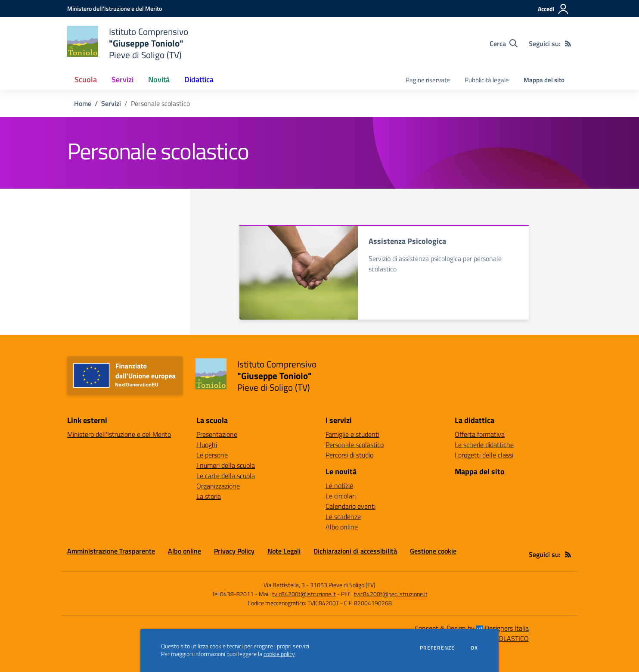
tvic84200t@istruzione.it (304, 594)
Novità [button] (159, 79)
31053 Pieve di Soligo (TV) (343, 585)
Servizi (111, 103)
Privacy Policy (234, 551)
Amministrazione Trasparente (111, 551)
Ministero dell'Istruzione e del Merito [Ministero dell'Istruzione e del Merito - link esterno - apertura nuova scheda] (119, 434)
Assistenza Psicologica (407, 241)
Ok (475, 648)
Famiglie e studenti (352, 434)
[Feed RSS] (568, 44)
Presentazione (217, 434)
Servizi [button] (123, 79)
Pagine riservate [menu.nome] (428, 80)
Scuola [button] (86, 79)
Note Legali (284, 551)
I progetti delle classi (484, 455)
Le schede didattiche (484, 445)
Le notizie (339, 485)
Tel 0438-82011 (233, 594)
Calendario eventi (351, 506)
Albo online (342, 527)
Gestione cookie (433, 551)
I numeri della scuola (226, 465)
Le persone (212, 455)
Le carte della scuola (226, 476)
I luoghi (207, 445)
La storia (209, 496)
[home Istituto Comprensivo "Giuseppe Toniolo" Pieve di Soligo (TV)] (128, 43)
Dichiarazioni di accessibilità (355, 551)
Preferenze (437, 648)
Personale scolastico (355, 445)
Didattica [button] (199, 79)
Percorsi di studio (349, 455)
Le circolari (341, 496)
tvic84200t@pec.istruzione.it (391, 594)
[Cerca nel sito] (504, 44)
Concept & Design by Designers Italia (472, 628)
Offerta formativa (480, 434)
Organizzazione (218, 486)
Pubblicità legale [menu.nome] (487, 80)
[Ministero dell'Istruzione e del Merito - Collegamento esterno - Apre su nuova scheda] (115, 8)
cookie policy (279, 654)
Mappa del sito (544, 80)
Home (83, 103)
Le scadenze (343, 516)
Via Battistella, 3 (284, 585)
